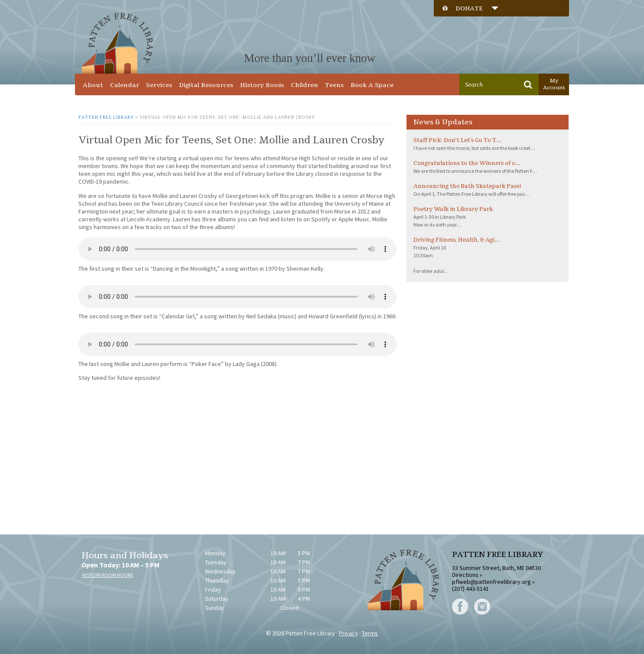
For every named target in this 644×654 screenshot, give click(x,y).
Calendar (125, 85)
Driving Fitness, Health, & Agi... (457, 240)
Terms (370, 633)
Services (159, 85)
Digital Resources (206, 85)
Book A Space (372, 85)
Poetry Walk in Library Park (453, 209)
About (93, 85)
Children (304, 85)
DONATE (477, 8)
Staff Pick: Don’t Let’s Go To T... (457, 140)
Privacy (348, 633)
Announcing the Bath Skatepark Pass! (467, 186)
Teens (334, 85)
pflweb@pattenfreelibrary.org (491, 582)
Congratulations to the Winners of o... (467, 163)
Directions (465, 575)
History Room (262, 85)
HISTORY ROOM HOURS (107, 575)
